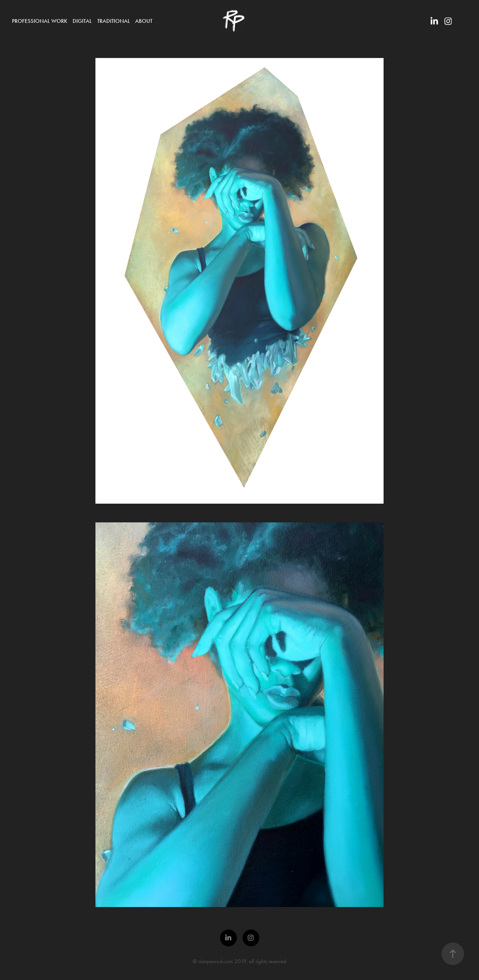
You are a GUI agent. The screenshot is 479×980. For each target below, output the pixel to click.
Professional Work (40, 21)
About (144, 21)
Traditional (114, 21)
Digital (82, 21)
